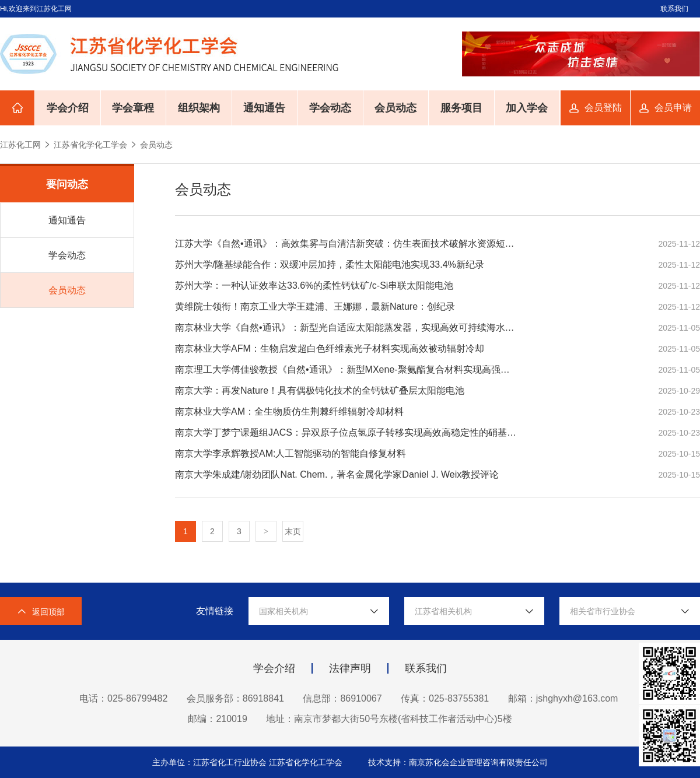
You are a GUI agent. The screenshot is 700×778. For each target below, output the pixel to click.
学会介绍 (68, 108)
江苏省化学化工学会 (90, 145)
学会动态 (330, 108)
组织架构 (199, 108)
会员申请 (673, 108)
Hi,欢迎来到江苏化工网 (36, 9)
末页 (293, 531)
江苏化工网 (20, 145)
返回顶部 (41, 611)
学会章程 (133, 108)
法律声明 (350, 668)
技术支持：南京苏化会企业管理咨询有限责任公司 (458, 762)
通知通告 (264, 108)
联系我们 (674, 9)
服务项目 (461, 108)
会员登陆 (603, 108)
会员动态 (395, 108)
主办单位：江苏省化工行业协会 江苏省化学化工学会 (249, 762)
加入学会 (527, 108)
